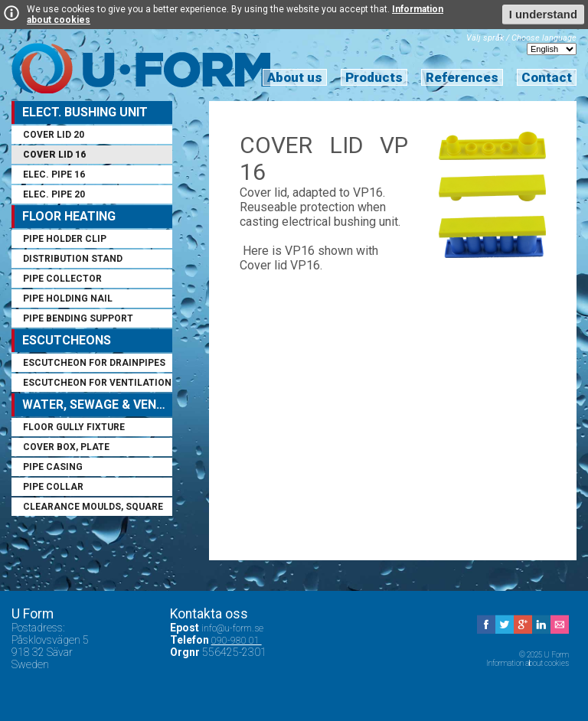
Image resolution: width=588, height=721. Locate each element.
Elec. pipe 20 (54, 194)
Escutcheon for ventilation (97, 383)
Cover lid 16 (54, 155)
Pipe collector (62, 279)
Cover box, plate (66, 447)
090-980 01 (237, 641)
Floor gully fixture (74, 427)
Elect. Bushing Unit (85, 112)
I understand (543, 15)
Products (374, 77)
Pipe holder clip (65, 239)
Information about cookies (528, 663)
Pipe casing (53, 467)
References (462, 77)
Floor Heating (69, 216)
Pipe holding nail (68, 299)
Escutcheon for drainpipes (94, 363)
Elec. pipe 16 (54, 175)
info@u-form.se (234, 628)
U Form (141, 68)
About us (295, 77)
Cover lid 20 (54, 135)
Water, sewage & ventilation (97, 405)
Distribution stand (73, 259)
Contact (547, 77)
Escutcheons (67, 340)
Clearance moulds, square (93, 507)
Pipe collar (53, 487)
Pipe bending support (78, 318)
